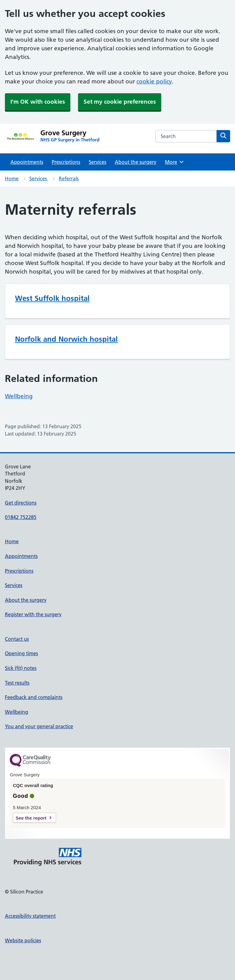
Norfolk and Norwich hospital (66, 339)
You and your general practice (39, 726)
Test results (17, 683)
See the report (31, 818)
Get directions (21, 503)
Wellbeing (19, 396)
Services (97, 162)
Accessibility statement (30, 916)
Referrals (69, 179)
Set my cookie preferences (120, 102)
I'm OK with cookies (38, 102)
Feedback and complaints (34, 697)
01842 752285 (21, 517)
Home (12, 179)
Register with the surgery (33, 614)
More (175, 162)
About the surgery (136, 162)
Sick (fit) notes (21, 668)
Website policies (23, 940)
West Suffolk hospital (52, 298)
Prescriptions (66, 162)
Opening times (21, 653)
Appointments (27, 162)
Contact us (17, 639)
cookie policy (154, 81)
